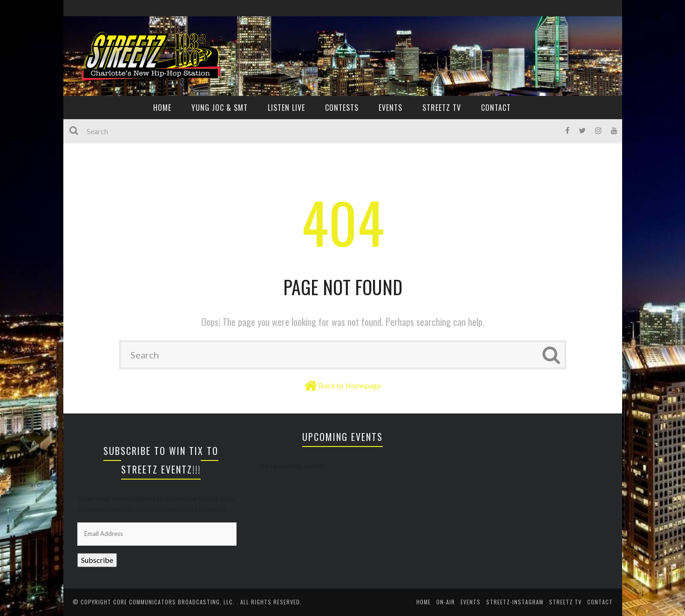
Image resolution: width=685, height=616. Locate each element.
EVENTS (390, 108)
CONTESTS (342, 108)
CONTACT (496, 108)
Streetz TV (442, 108)
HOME (162, 108)
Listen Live (286, 108)
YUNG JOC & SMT (220, 108)
